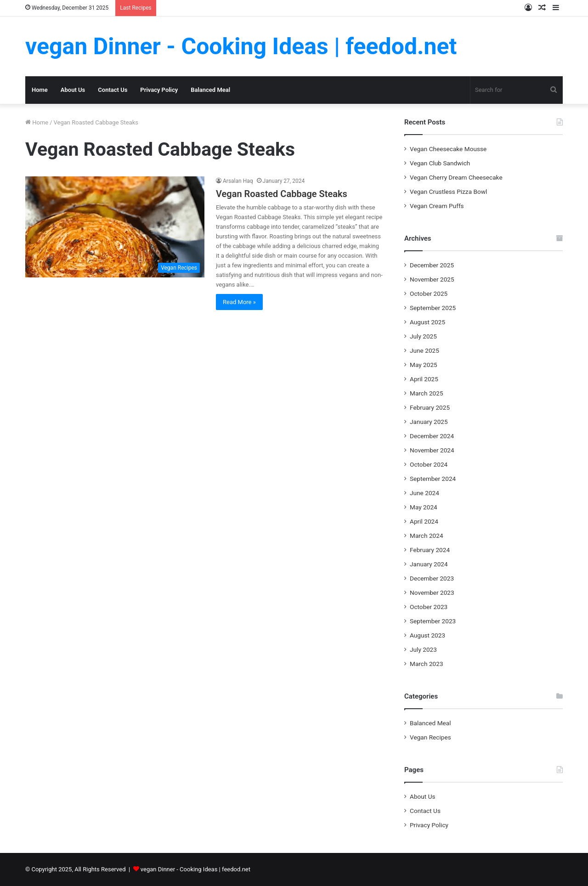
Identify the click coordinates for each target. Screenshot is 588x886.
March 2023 (427, 664)
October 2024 (429, 464)
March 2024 (427, 536)
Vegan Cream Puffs (437, 206)
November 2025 (432, 279)
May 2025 (424, 365)
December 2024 (432, 436)
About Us (73, 90)
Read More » (239, 302)
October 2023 (429, 607)
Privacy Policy (159, 90)
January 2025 (429, 422)
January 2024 (429, 564)
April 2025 (424, 379)
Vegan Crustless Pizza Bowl (448, 192)
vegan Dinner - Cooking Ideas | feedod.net (195, 869)
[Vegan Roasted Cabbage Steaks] (115, 227)
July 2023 (423, 649)
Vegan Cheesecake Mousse (448, 149)
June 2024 (424, 493)
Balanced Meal (210, 90)
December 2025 (432, 265)
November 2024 (432, 450)
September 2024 (433, 479)
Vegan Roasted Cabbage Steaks (282, 194)
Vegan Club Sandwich (440, 163)
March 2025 (427, 393)
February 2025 (430, 407)
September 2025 (433, 308)
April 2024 (424, 521)
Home (40, 90)
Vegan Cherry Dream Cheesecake (456, 177)
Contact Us (113, 90)
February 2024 (430, 550)
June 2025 (424, 350)
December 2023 (432, 578)
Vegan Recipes (430, 737)
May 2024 (424, 507)
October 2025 (429, 293)
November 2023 (432, 593)
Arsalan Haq (238, 181)
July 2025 (423, 336)
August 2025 (427, 322)
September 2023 (433, 621)
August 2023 (427, 635)
